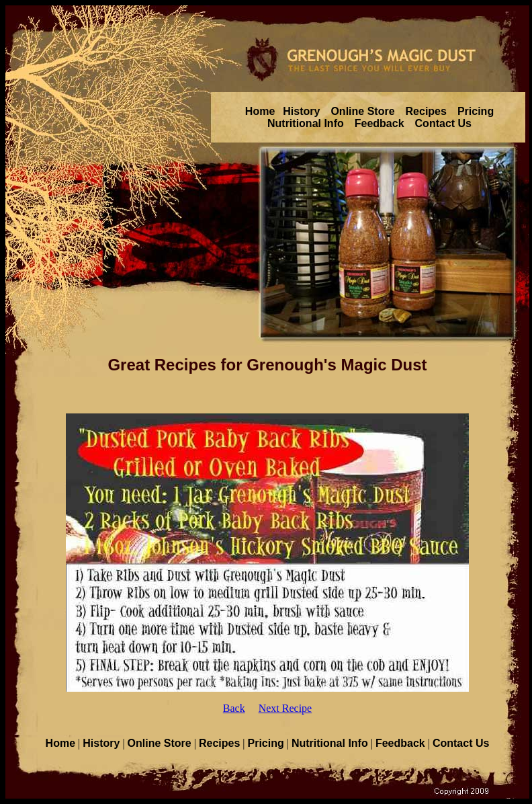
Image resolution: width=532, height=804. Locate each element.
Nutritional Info (306, 123)
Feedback (380, 123)
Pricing (476, 111)
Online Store (362, 111)
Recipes (426, 111)
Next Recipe (285, 708)
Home (260, 111)
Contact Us (443, 123)
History (301, 111)
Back (234, 708)
